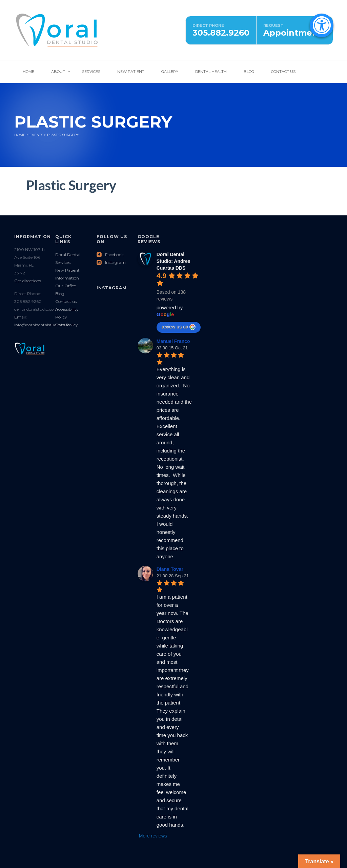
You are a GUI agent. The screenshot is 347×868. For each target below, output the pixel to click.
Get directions (28, 281)
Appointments (295, 33)
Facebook (110, 255)
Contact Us (283, 72)
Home (28, 72)
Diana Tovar (170, 569)
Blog (249, 72)
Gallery (170, 72)
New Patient (131, 72)
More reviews (153, 836)
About (58, 72)
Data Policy (67, 325)
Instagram (111, 262)
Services (91, 72)
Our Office (66, 286)
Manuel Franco (173, 341)
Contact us (66, 301)
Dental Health (211, 72)
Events (36, 135)
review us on (179, 327)
